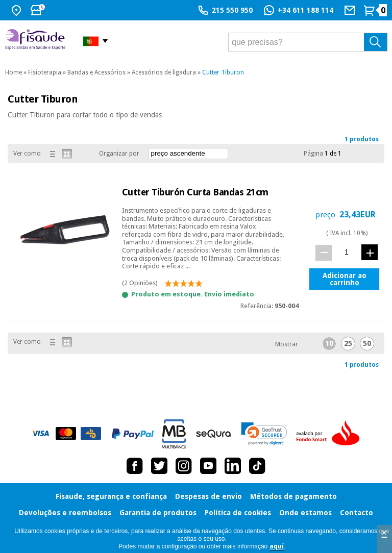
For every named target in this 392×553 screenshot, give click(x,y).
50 (367, 343)
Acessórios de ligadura (164, 72)
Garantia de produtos (158, 513)
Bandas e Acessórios (96, 72)
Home (14, 72)
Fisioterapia (45, 72)
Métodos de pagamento (293, 496)
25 (348, 343)
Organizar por (119, 154)
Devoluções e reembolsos (65, 513)
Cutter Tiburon (223, 72)
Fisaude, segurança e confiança (111, 496)
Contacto (357, 513)
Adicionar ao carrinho (345, 279)
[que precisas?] (308, 42)
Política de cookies (238, 513)
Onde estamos (305, 513)
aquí (277, 546)
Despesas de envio (209, 496)
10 (329, 343)
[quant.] (347, 252)
